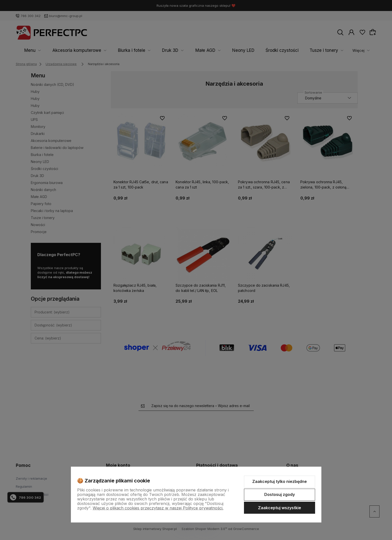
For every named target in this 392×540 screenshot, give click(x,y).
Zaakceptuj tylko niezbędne (280, 481)
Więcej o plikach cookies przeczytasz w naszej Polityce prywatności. (158, 508)
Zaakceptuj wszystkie (280, 508)
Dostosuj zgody (280, 494)
